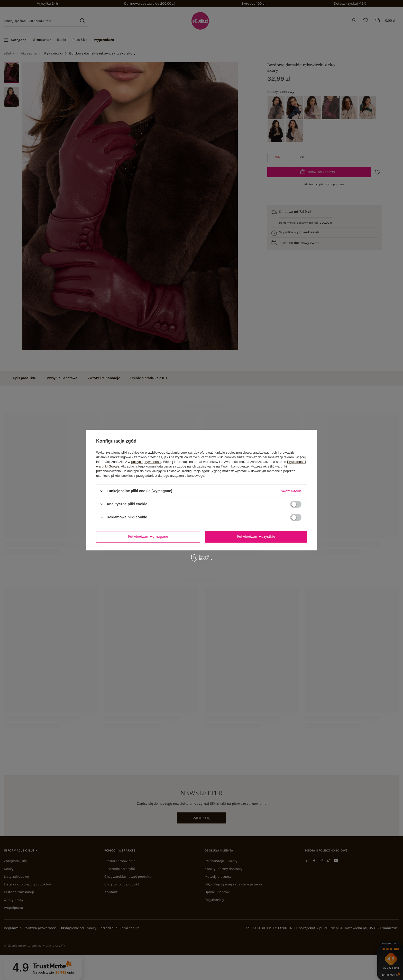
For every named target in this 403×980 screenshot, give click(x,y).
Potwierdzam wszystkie (256, 537)
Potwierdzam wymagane (148, 537)
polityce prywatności (146, 462)
